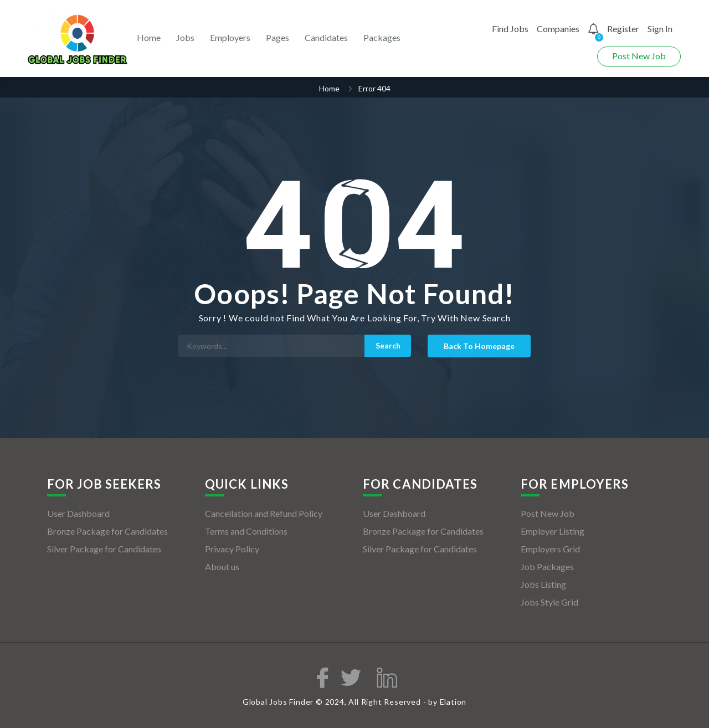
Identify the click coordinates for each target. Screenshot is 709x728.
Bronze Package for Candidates (107, 531)
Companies (558, 29)
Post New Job (639, 56)
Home (149, 37)
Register (623, 29)
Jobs (185, 37)
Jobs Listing (543, 584)
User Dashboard (78, 513)
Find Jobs (510, 29)
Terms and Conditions (246, 531)
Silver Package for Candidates (104, 549)
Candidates (326, 37)
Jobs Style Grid (549, 602)
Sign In (660, 29)
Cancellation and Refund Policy (264, 513)
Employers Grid (550, 549)
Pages (278, 37)
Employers (230, 37)
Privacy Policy (232, 549)
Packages (382, 37)
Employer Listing (553, 531)
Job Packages (547, 566)
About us (222, 566)
